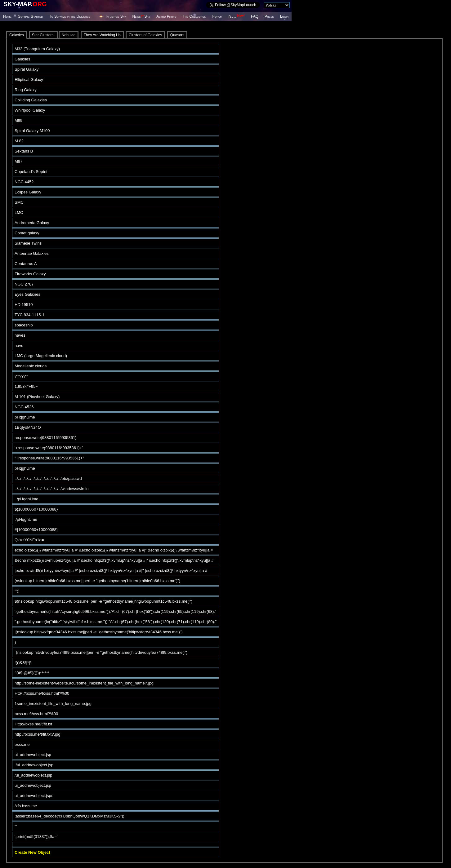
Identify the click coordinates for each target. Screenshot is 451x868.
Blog (237, 17)
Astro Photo (166, 16)
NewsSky (141, 16)
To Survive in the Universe (69, 16)
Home (7, 16)
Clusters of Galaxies (145, 35)
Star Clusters (43, 35)
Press (269, 16)
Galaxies (17, 35)
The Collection (194, 16)
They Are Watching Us (102, 35)
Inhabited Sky (116, 16)
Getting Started (30, 16)
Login (284, 16)
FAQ (255, 16)
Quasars (177, 35)
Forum (217, 16)
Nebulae (69, 35)
